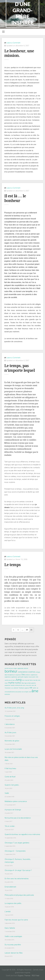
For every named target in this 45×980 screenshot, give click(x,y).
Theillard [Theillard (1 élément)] (21, 688)
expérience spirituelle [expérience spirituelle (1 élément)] (17, 677)
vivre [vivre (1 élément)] (30, 692)
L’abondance (10, 724)
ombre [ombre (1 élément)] (29, 683)
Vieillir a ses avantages (13, 936)
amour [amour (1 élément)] (11, 668)
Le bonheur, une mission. (19, 53)
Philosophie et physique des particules (19, 895)
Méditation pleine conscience (16, 801)
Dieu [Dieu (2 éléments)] (23, 675)
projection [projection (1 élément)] (7, 685)
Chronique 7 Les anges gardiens (17, 843)
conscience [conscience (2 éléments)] (23, 672)
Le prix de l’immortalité (13, 749)
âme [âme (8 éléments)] (35, 691)
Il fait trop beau (10, 769)
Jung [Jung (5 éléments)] (18, 680)
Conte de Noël (10, 777)
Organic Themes (24, 976)
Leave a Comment (13, 43)
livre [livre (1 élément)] (23, 680)
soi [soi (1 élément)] (12, 688)
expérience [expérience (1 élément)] (8, 677)
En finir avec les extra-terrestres (17, 879)
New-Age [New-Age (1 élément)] (24, 683)
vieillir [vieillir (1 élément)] (34, 688)
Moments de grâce (12, 741)
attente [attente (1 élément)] (26, 668)
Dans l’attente (10, 928)
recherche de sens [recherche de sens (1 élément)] (20, 685)
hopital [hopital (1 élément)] (26, 677)
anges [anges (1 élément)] (15, 668)
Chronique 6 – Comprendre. (15, 851)
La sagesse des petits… (13, 903)
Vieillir (7, 793)
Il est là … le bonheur (15, 198)
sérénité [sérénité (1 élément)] (16, 688)
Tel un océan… (10, 826)
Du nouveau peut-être (13, 945)
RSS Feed (35, 976)
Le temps (12, 565)
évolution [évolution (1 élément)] (7, 694)
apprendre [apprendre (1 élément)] (20, 668)
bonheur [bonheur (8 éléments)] (11, 671)
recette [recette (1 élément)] (13, 685)
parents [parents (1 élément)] (34, 683)
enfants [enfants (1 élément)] (28, 675)
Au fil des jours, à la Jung (14, 708)
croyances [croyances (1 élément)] (18, 675)
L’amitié (8, 912)
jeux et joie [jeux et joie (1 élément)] (12, 680)
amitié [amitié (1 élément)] (7, 668)
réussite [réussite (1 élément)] (29, 685)
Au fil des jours (10, 733)
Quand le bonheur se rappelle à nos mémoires (22, 834)
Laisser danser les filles (14, 953)
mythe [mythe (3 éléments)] (11, 683)
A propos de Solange (13, 810)
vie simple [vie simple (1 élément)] (25, 692)
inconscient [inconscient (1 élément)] (32, 677)
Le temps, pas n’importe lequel (20, 368)
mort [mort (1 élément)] (6, 683)
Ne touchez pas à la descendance (18, 818)
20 (27, 630)
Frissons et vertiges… (13, 716)
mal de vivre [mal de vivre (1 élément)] (37, 680)
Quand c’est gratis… (12, 785)
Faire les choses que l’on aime (16, 920)
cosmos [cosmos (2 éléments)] (32, 672)
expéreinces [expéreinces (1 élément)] (34, 675)
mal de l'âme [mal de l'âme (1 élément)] (29, 680)
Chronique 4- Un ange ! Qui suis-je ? (18, 870)
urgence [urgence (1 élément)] (27, 688)
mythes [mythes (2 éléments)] (18, 683)
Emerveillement (10, 887)
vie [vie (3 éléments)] (31, 688)
